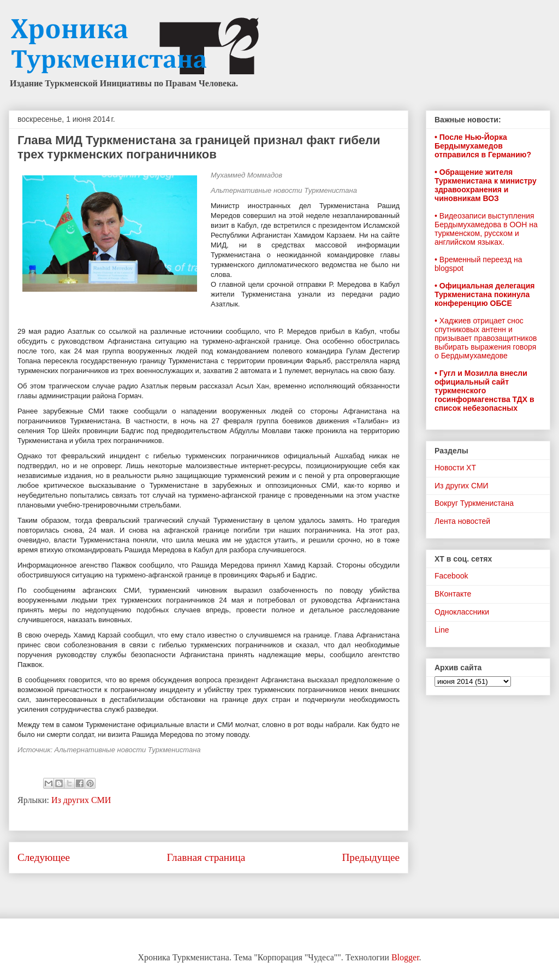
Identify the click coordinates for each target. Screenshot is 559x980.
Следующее (44, 857)
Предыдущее (371, 857)
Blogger (405, 957)
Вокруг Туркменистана (474, 503)
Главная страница (206, 857)
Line (442, 630)
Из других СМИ (81, 800)
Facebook (451, 576)
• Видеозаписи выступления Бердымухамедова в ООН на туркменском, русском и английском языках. (486, 229)
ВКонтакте (453, 594)
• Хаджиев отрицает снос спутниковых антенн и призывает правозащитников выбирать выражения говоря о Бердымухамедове (486, 338)
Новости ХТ (455, 468)
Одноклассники (462, 612)
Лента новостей (462, 521)
